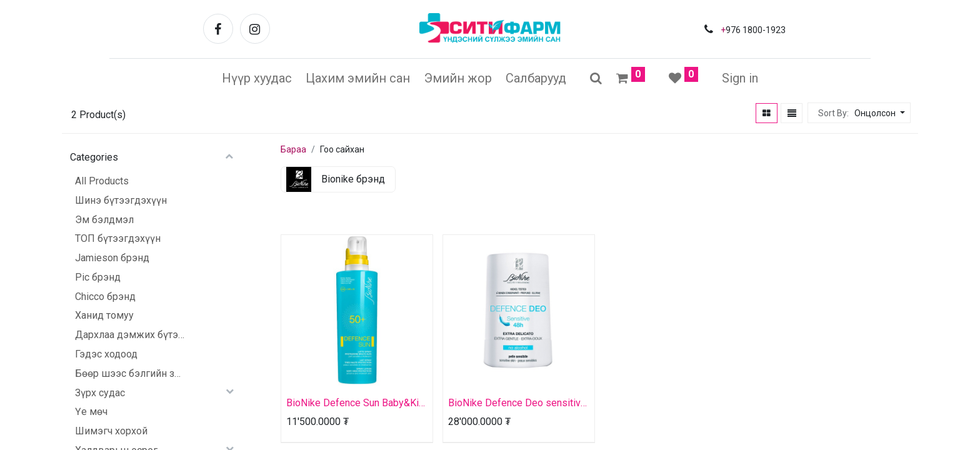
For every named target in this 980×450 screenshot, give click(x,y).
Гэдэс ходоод (106, 354)
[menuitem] (257, 78)
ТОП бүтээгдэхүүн (118, 238)
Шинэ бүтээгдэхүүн (121, 200)
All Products (102, 181)
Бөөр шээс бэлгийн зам (130, 373)
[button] (878, 113)
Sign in (740, 78)
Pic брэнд (98, 277)
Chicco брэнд (105, 297)
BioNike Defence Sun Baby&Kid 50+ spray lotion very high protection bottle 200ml (355, 403)
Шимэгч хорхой (111, 431)
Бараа (293, 149)
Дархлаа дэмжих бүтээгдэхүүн (130, 335)
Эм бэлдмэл (104, 220)
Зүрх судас (100, 393)
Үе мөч (91, 412)
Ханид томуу (104, 315)
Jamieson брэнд (112, 258)
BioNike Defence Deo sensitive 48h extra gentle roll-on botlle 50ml (517, 403)
